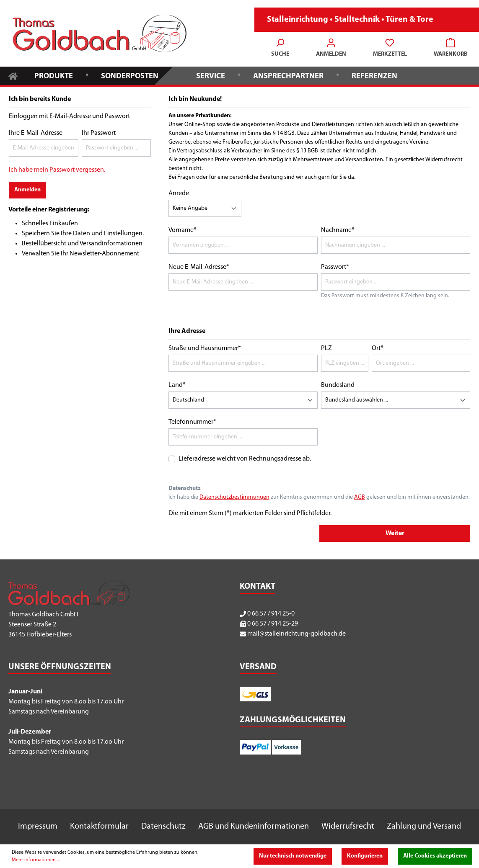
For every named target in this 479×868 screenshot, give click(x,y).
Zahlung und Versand (424, 827)
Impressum (38, 827)
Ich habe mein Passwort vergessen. (57, 170)
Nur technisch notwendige (293, 856)
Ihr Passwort (99, 133)
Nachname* (338, 230)
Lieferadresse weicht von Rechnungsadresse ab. (245, 459)
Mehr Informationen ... (36, 860)
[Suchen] (280, 49)
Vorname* (183, 230)
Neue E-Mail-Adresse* (199, 267)
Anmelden (27, 190)
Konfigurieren (365, 856)
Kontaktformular (99, 827)
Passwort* (335, 267)
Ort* (378, 348)
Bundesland (338, 385)
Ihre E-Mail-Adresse (36, 133)
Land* (177, 385)
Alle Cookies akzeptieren (435, 856)
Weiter (395, 533)
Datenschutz (163, 827)
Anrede (179, 193)
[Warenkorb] (448, 49)
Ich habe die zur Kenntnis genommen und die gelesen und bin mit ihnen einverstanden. (319, 497)
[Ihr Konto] (331, 49)
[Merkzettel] (390, 49)
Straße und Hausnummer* (205, 348)
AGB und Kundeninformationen (254, 827)
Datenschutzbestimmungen (234, 497)
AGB (360, 497)
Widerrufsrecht (348, 827)
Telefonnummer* (192, 422)
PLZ (326, 348)
